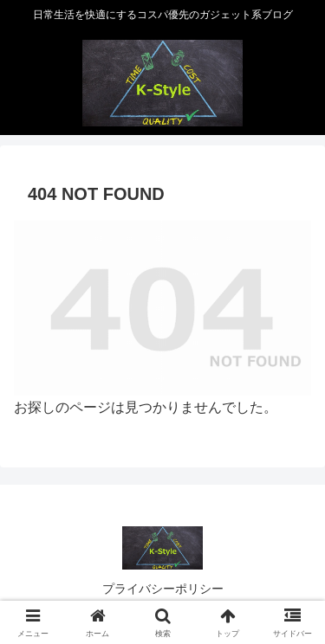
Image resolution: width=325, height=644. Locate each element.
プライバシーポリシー (163, 589)
